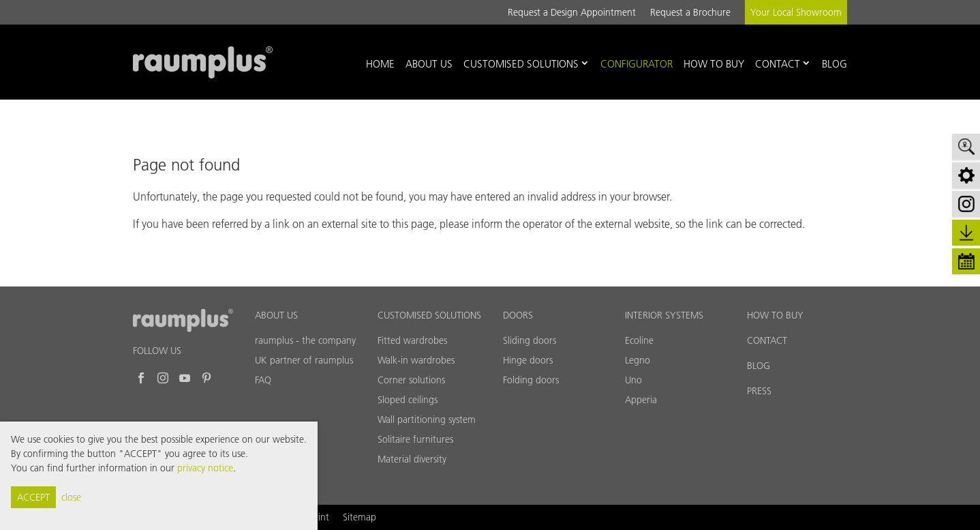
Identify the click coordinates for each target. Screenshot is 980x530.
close (71, 497)
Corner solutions (411, 380)
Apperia (641, 400)
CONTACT (767, 340)
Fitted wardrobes (412, 340)
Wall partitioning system (427, 419)
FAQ (263, 380)
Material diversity (412, 459)
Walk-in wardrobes (416, 360)
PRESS (759, 391)
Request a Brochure (690, 12)
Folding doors (531, 380)
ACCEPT (33, 497)
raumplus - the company (305, 340)
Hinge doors (528, 360)
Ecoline (639, 340)
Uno (633, 380)
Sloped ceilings (408, 400)
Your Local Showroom (796, 12)
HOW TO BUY (775, 315)
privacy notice (205, 468)
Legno (638, 360)
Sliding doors (530, 340)
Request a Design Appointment (572, 12)
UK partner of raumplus (304, 360)
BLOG (759, 366)
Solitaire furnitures (415, 439)
